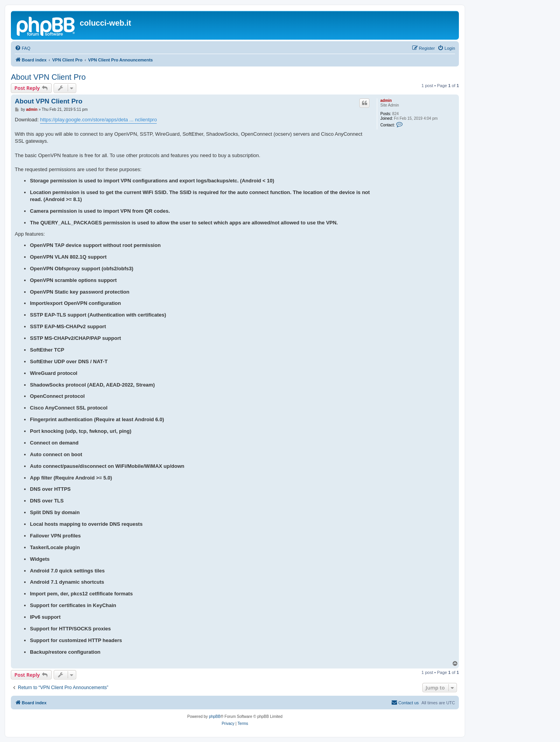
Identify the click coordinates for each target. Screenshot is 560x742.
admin (386, 101)
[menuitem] (23, 48)
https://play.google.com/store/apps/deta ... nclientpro (98, 120)
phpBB (215, 717)
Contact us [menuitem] (405, 702)
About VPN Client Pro (48, 77)
